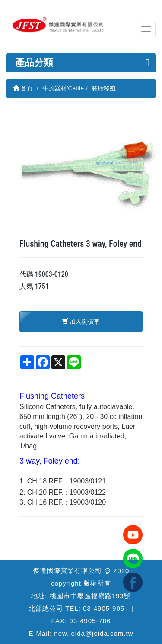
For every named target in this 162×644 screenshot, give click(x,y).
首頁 (23, 88)
